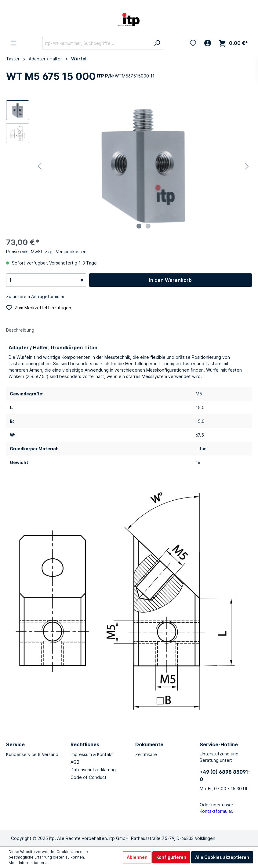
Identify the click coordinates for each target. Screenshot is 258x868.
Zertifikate (146, 754)
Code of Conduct (89, 777)
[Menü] (13, 43)
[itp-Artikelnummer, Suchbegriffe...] (96, 43)
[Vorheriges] (40, 166)
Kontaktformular (216, 811)
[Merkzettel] (193, 43)
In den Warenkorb (170, 280)
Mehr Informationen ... (28, 863)
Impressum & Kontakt (92, 754)
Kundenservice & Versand (32, 754)
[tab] (20, 330)
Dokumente (149, 744)
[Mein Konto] (208, 43)
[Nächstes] (247, 166)
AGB (75, 762)
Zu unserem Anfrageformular (35, 296)
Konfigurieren (171, 857)
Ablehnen (137, 857)
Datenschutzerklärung (93, 770)
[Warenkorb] (233, 43)
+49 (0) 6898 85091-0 (225, 776)
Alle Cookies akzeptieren (222, 857)
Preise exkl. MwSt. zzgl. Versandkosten (46, 252)
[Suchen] (157, 43)
